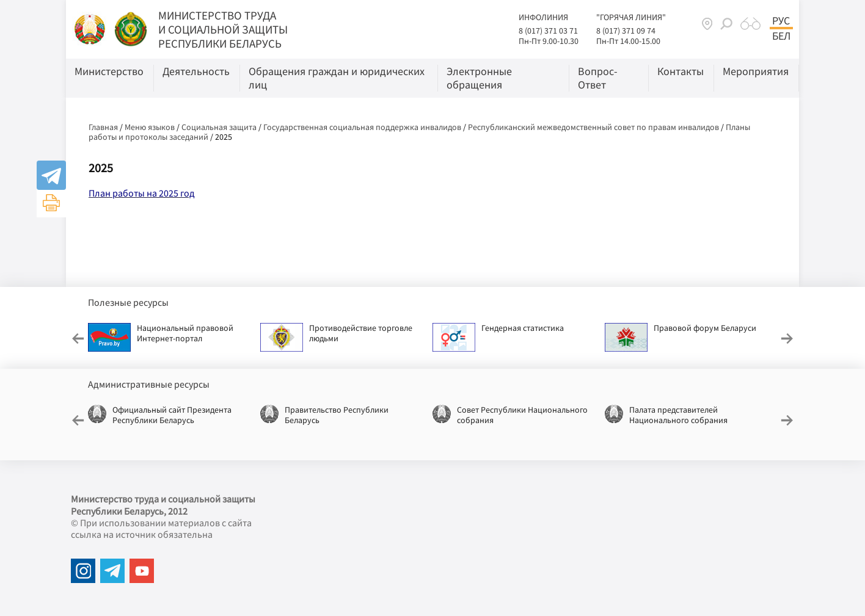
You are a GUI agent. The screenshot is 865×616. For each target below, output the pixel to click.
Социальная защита (219, 127)
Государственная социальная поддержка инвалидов (362, 127)
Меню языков (150, 127)
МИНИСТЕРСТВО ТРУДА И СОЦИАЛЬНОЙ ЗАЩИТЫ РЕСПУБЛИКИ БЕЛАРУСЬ (223, 29)
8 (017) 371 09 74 (626, 31)
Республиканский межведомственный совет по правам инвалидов (593, 127)
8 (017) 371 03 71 (548, 31)
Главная (103, 127)
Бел (781, 36)
